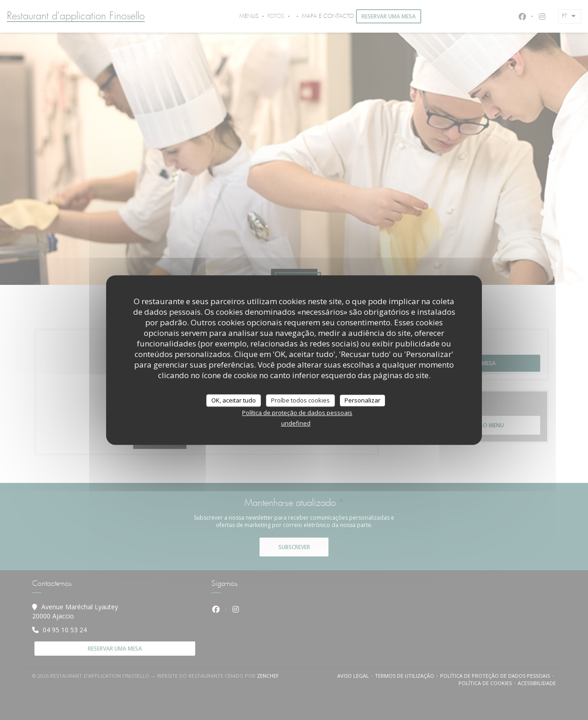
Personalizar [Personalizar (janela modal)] (362, 400)
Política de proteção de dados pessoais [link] (297, 413)
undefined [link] (296, 423)
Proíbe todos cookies (300, 400)
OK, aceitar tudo (234, 400)
